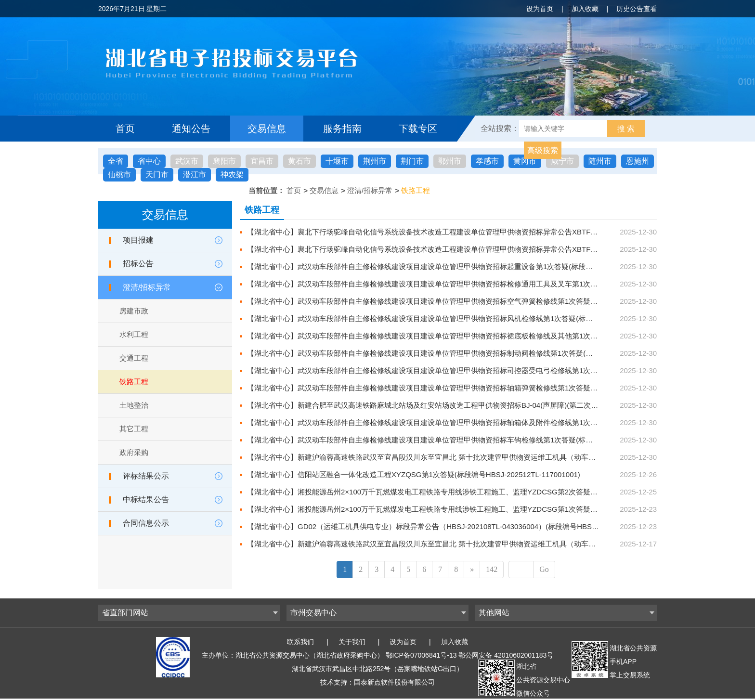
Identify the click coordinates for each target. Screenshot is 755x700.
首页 (125, 129)
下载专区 (418, 129)
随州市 (600, 161)
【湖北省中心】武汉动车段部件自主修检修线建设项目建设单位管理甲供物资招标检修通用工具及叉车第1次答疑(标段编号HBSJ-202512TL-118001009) (489, 284)
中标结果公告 (146, 499)
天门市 (157, 175)
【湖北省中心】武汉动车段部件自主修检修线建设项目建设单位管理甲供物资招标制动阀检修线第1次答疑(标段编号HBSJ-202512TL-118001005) (478, 353)
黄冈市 (525, 161)
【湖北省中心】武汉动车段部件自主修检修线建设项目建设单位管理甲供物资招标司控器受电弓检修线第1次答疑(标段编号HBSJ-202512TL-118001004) (489, 370)
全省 (116, 161)
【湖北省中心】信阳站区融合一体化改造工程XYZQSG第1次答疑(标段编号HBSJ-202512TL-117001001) (414, 474)
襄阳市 (224, 161)
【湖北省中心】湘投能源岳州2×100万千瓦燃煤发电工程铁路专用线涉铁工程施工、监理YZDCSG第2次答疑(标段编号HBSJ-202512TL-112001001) (482, 492)
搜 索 (626, 129)
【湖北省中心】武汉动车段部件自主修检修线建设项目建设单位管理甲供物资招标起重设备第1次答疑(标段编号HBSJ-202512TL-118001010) (471, 266)
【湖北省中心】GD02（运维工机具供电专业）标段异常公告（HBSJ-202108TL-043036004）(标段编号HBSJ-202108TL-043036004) (459, 526)
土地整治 (134, 405)
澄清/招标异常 (370, 190)
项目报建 (138, 240)
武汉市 (187, 161)
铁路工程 (416, 190)
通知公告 (191, 129)
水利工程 (134, 334)
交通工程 (134, 358)
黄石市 (299, 161)
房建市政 (134, 311)
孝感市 (487, 161)
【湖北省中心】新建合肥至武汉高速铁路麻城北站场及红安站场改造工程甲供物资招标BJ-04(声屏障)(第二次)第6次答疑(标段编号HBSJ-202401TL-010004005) (499, 405)
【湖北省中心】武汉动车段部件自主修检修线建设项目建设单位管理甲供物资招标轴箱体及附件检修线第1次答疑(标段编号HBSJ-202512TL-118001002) (489, 422)
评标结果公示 (146, 476)
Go (544, 569)
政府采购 (134, 452)
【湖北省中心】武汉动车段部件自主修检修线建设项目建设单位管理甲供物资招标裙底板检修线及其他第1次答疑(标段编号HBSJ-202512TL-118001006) (489, 336)
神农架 (232, 175)
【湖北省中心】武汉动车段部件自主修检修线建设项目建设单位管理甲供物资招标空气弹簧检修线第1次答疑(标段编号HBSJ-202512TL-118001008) (482, 301)
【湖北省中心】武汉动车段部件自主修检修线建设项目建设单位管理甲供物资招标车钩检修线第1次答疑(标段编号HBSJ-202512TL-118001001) (474, 440)
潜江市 (195, 175)
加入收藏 (585, 9)
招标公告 (138, 264)
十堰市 (337, 161)
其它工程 (134, 429)
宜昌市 (262, 161)
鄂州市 (450, 161)
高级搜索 (543, 150)
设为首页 (540, 9)
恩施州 (638, 161)
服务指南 (342, 129)
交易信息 (267, 129)
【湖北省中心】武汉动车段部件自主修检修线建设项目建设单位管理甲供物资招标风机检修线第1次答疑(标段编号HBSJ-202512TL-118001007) (474, 318)
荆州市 (375, 161)
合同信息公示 (146, 523)
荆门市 (412, 161)
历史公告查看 (637, 9)
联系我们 (300, 642)
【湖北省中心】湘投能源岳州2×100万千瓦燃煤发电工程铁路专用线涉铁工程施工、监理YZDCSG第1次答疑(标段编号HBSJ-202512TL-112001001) (482, 509)
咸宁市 (562, 161)
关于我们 (352, 642)
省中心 (149, 161)
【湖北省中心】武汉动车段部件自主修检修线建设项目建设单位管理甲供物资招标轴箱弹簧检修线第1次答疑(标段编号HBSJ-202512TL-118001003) (482, 388)
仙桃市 (119, 175)
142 (492, 569)
